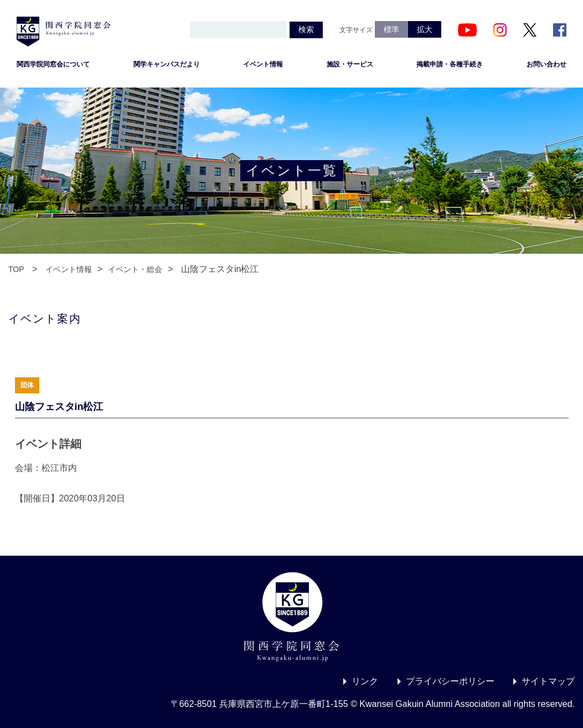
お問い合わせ (546, 64)
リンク (365, 681)
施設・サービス (350, 64)
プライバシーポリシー (450, 681)
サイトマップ (548, 681)
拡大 (425, 29)
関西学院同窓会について (53, 64)
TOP (16, 269)
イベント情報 (263, 64)
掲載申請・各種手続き (450, 64)
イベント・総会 (135, 269)
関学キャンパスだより (167, 64)
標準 (391, 29)
